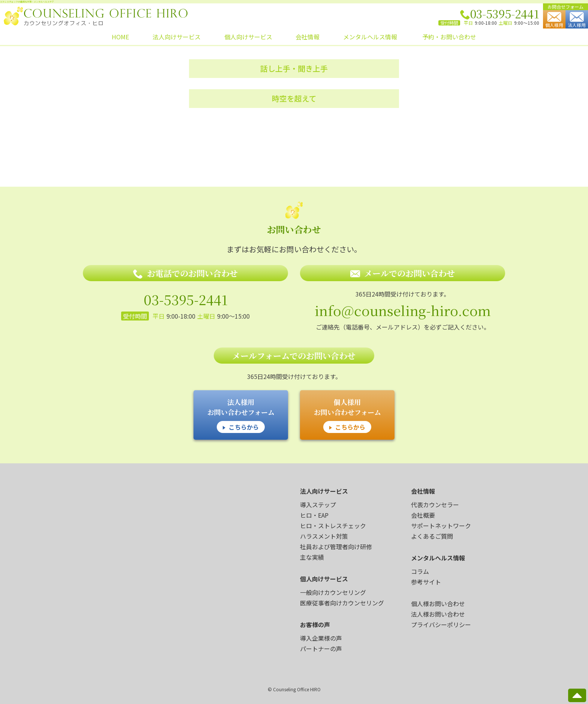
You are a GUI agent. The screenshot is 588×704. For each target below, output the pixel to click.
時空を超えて (294, 98)
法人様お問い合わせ (438, 614)
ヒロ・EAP (314, 515)
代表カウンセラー (435, 505)
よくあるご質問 (432, 536)
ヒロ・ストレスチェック (333, 526)
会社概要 (423, 515)
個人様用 (554, 20)
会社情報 (307, 37)
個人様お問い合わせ (438, 604)
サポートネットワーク (441, 526)
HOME (120, 37)
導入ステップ (318, 505)
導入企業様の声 (321, 638)
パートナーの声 (321, 649)
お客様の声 (315, 625)
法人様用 (577, 20)
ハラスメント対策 (324, 536)
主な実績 (312, 557)
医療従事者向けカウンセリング (342, 603)
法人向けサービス (177, 37)
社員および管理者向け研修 (336, 547)
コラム (420, 571)
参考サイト (426, 582)
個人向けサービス (248, 37)
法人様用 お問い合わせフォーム (241, 415)
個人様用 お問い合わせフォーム (347, 415)
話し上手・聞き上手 (294, 68)
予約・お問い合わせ (449, 37)
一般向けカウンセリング (333, 592)
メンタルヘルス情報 (370, 37)
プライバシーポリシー (441, 625)
